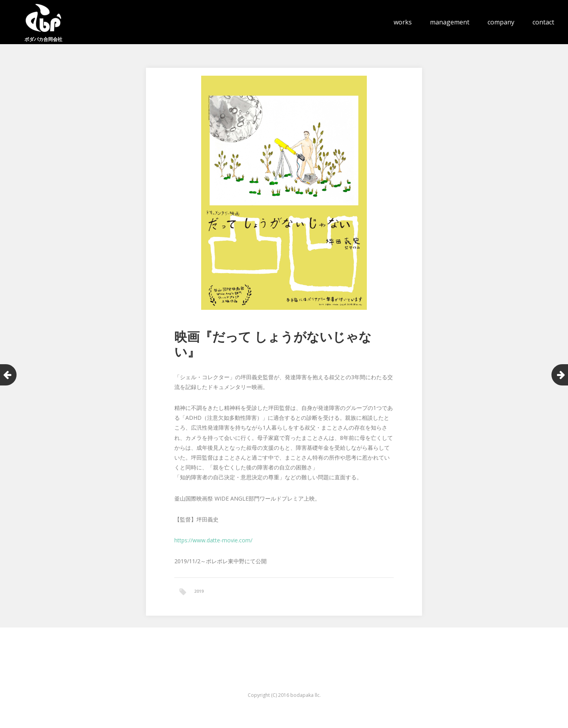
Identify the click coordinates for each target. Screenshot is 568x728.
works (403, 22)
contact (543, 22)
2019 (199, 591)
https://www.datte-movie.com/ (213, 540)
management (450, 22)
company (501, 22)
